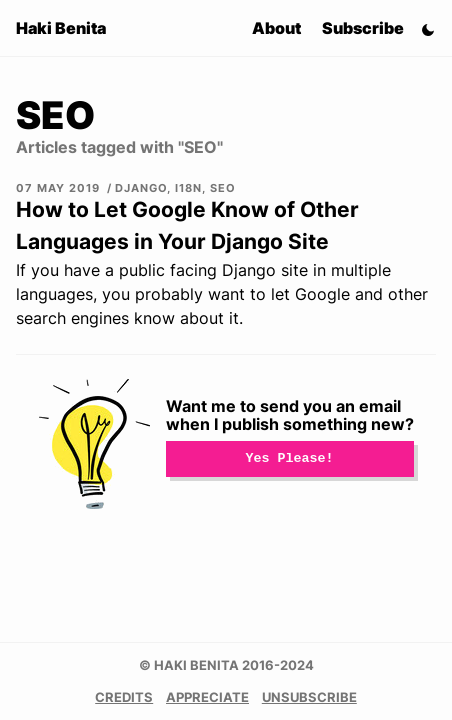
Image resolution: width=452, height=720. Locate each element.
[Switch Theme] (428, 28)
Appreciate (207, 697)
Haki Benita (61, 28)
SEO (223, 188)
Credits (124, 697)
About (276, 28)
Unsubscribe (309, 697)
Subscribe (363, 28)
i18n (188, 188)
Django (141, 188)
